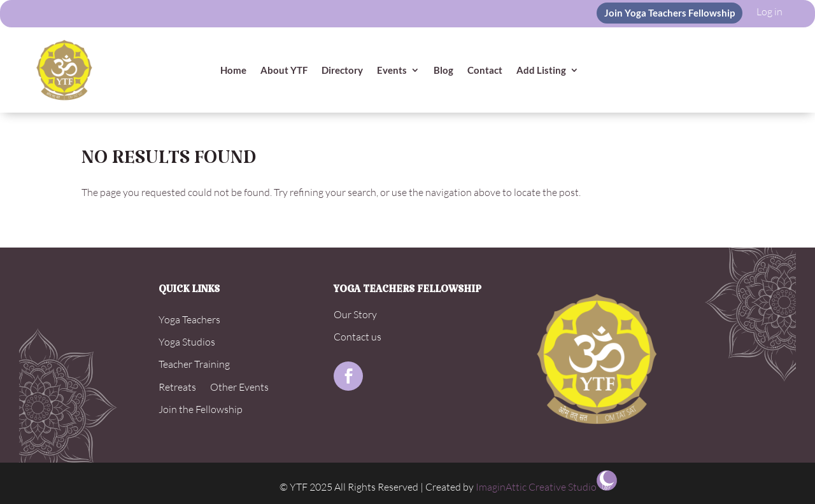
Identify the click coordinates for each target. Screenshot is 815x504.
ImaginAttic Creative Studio (536, 487)
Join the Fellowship (201, 409)
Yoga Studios (187, 342)
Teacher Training (194, 364)
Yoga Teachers (189, 319)
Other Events (239, 387)
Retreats (177, 387)
